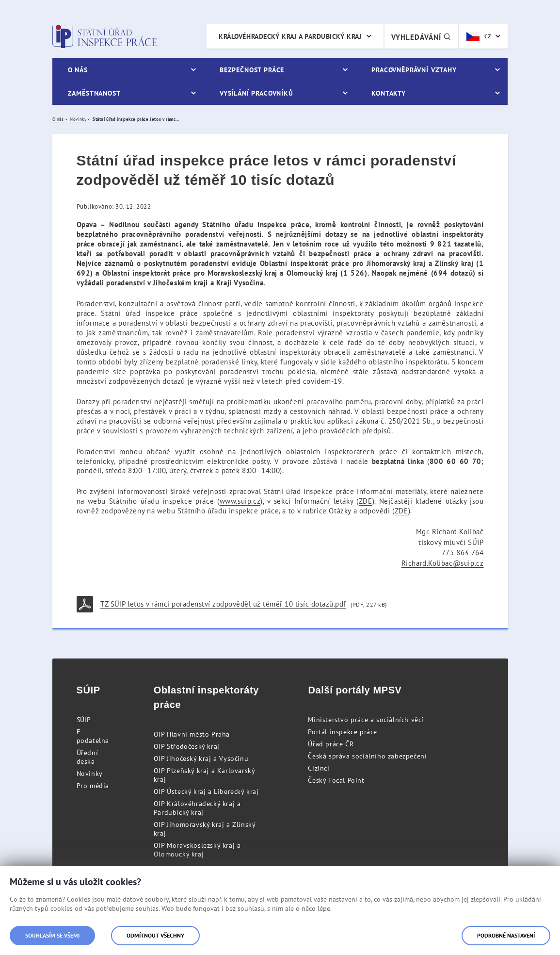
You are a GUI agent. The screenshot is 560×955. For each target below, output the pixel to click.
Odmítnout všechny (155, 935)
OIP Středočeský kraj (187, 746)
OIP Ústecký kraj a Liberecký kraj (206, 791)
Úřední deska (88, 757)
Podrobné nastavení (506, 935)
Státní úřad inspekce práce (104, 36)
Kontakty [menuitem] (389, 93)
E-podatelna (93, 736)
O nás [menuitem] (78, 70)
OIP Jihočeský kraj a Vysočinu (201, 758)
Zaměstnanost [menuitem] (94, 93)
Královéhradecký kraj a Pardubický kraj (290, 36)
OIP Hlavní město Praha (192, 734)
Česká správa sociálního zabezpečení (367, 756)
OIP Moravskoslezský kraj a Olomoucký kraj (197, 850)
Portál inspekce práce (343, 732)
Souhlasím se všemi (52, 935)
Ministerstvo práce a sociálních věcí (366, 720)
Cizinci (319, 768)
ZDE (366, 501)
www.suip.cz (240, 501)
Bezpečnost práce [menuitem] (252, 70)
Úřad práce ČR (331, 744)
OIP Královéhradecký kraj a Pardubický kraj (197, 808)
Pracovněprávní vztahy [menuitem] (414, 70)
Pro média (93, 786)
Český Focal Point (336, 780)
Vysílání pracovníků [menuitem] (256, 93)
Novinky (90, 774)
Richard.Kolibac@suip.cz (443, 563)
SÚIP (84, 720)
